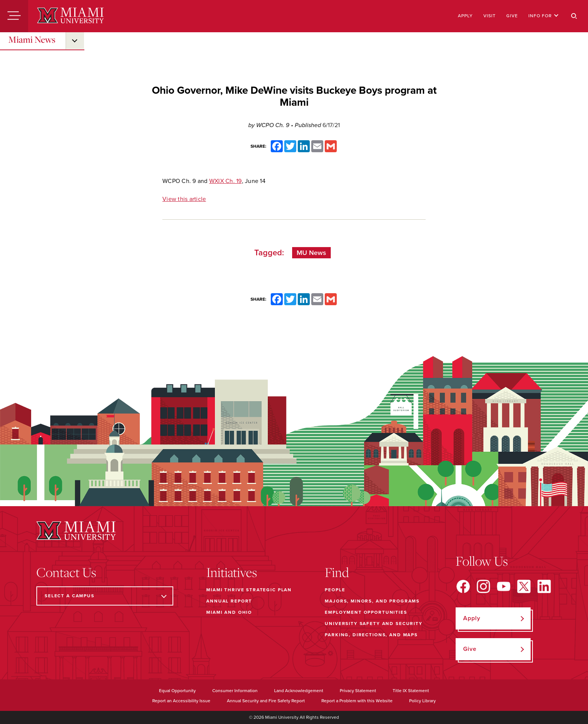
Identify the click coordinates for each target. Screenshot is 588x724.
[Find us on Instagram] (483, 586)
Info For (544, 16)
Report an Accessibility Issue (181, 701)
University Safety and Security (374, 624)
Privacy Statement (358, 691)
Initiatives (232, 572)
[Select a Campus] (105, 596)
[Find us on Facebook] (463, 586)
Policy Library (422, 701)
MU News (311, 253)
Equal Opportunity (177, 691)
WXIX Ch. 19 (226, 181)
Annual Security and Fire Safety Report (266, 701)
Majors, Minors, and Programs (372, 601)
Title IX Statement (411, 691)
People (335, 590)
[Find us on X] (524, 586)
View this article (184, 199)
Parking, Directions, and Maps (371, 635)
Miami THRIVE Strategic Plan (249, 590)
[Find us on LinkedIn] (544, 586)
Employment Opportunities (366, 612)
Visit (490, 16)
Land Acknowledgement (299, 691)
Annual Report (229, 601)
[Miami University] (70, 16)
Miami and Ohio (229, 612)
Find (337, 572)
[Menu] (14, 16)
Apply (465, 16)
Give (512, 16)
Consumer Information (235, 691)
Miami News (32, 39)
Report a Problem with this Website (357, 701)
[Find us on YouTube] (504, 586)
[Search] (574, 16)
